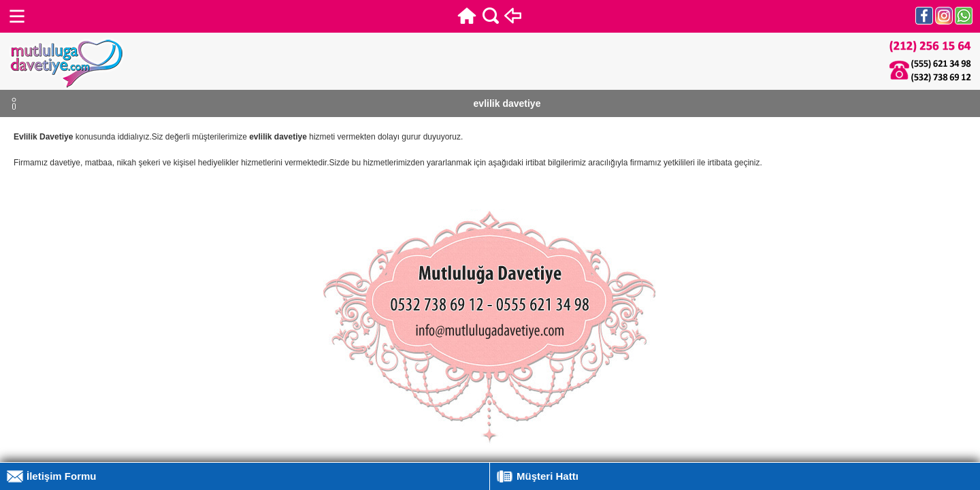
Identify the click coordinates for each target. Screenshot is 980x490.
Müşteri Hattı (548, 476)
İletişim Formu (62, 476)
